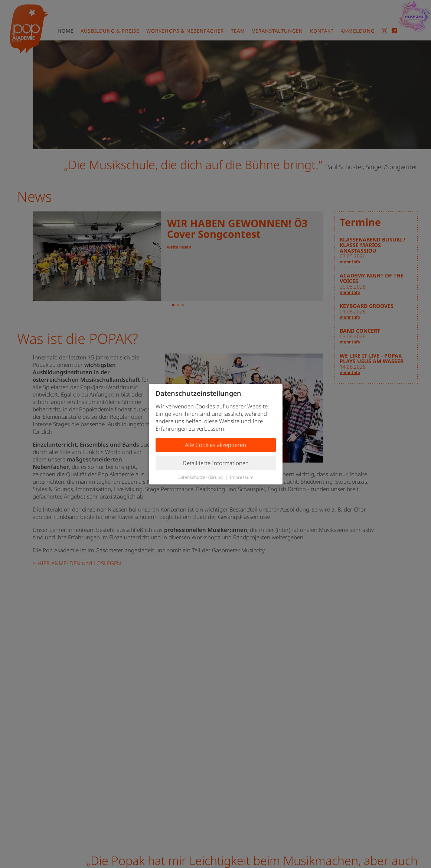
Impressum (242, 477)
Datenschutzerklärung (200, 477)
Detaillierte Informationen (216, 463)
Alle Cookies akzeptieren (215, 445)
